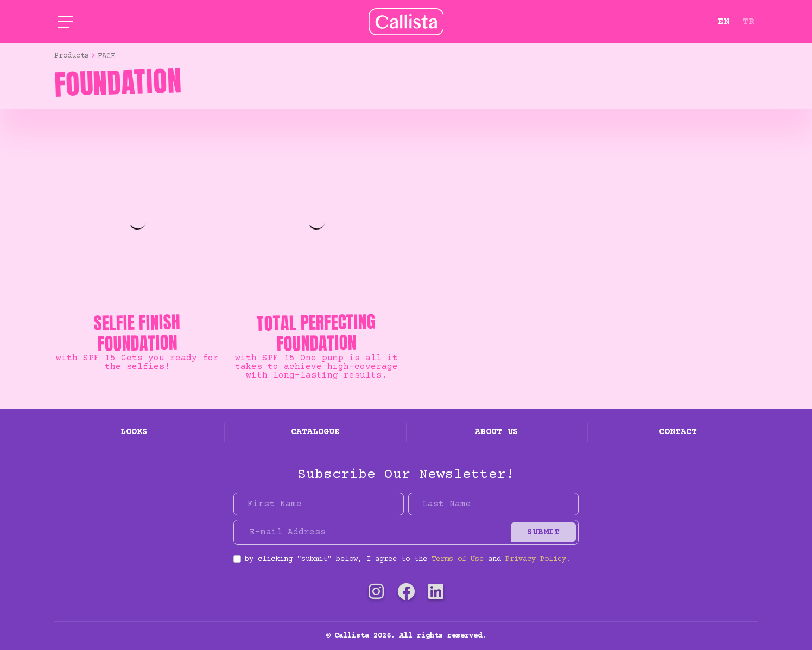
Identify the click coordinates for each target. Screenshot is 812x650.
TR (748, 22)
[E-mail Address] (374, 532)
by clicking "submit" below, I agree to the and (408, 559)
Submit (543, 532)
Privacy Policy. (538, 559)
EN (724, 22)
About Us (497, 432)
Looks (134, 432)
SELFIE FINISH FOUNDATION (137, 333)
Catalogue (315, 432)
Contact (678, 432)
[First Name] (319, 504)
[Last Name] (493, 504)
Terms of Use (458, 559)
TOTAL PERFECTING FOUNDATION (316, 333)
